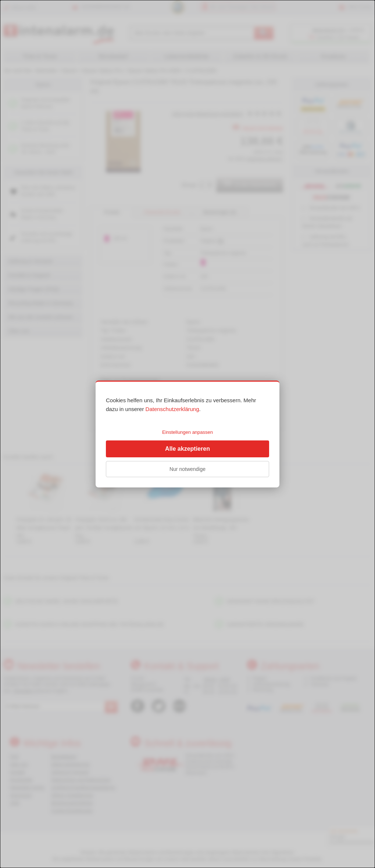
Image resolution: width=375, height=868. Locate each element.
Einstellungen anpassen (187, 432)
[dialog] (187, 434)
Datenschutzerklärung (172, 409)
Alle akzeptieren (187, 449)
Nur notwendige (187, 469)
